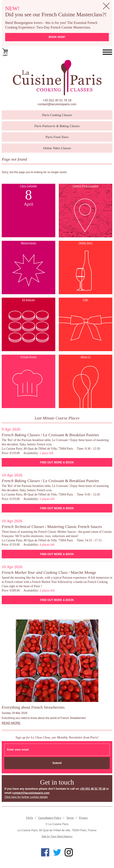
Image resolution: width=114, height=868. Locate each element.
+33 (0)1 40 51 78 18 (57, 100)
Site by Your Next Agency (57, 836)
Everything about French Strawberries (33, 707)
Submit (57, 763)
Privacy (83, 818)
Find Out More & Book (57, 462)
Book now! (57, 37)
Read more (11, 723)
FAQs (30, 818)
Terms (70, 818)
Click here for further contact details (26, 797)
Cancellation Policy (50, 818)
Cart (5, 52)
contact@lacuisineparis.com (57, 104)
